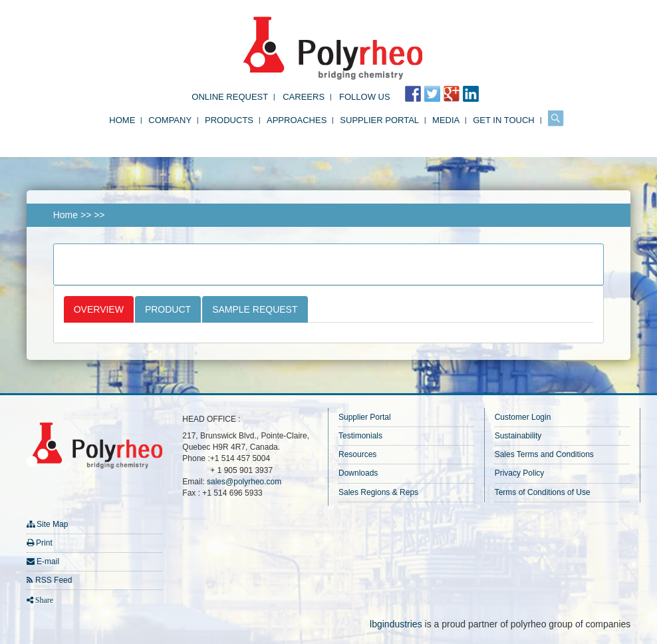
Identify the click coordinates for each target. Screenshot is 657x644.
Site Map (52, 524)
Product (168, 309)
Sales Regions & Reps (378, 492)
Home (122, 120)
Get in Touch (503, 120)
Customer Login (523, 417)
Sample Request (255, 309)
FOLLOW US (365, 97)
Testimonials (360, 436)
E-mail (48, 562)
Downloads (358, 473)
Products (229, 120)
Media (446, 120)
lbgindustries (396, 624)
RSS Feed (54, 580)
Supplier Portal (379, 120)
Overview (99, 309)
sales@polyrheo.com (244, 482)
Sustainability (518, 436)
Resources (357, 454)
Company (170, 120)
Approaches (297, 120)
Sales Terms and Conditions (544, 454)
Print (44, 543)
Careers (304, 97)
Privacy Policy (520, 473)
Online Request (230, 97)
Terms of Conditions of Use (543, 492)
